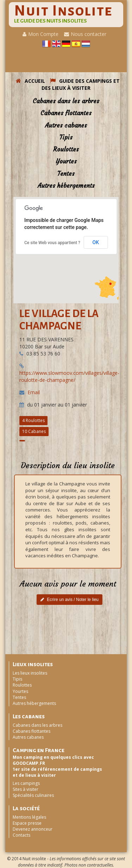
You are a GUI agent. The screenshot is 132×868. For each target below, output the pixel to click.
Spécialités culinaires (33, 795)
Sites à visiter (26, 789)
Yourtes (66, 161)
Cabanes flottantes (66, 113)
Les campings (26, 783)
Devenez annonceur (33, 829)
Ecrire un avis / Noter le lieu (70, 600)
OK (96, 242)
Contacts (21, 835)
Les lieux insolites (30, 673)
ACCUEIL (30, 81)
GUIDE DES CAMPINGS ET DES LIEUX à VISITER (81, 84)
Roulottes (66, 149)
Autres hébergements (66, 186)
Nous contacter (85, 34)
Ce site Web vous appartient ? (52, 243)
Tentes (66, 174)
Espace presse (27, 823)
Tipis (66, 137)
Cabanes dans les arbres (66, 101)
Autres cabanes (66, 125)
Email (34, 392)
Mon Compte (40, 34)
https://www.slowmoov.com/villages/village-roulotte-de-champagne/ (69, 376)
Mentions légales (29, 817)
